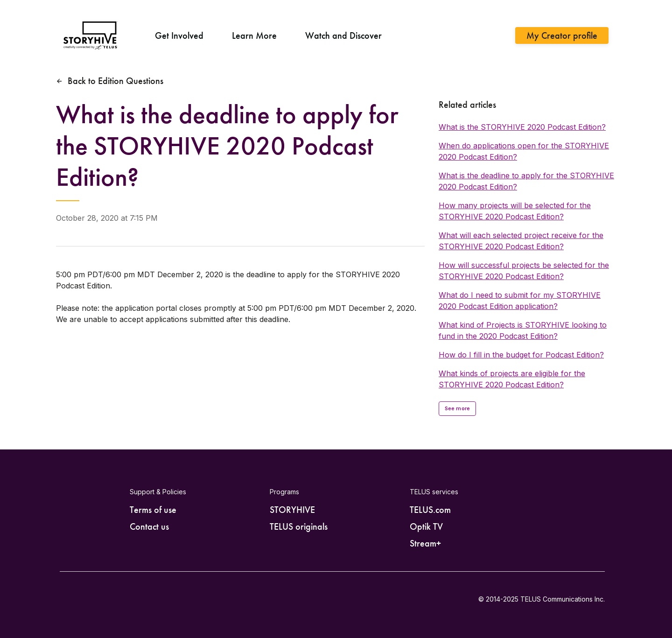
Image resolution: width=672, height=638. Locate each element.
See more (457, 408)
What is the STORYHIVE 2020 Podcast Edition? (522, 127)
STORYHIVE (292, 510)
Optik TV (426, 526)
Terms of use (153, 510)
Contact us (149, 526)
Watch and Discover (343, 35)
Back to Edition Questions (115, 81)
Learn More (254, 35)
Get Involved (179, 35)
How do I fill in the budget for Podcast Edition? (521, 355)
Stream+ (425, 543)
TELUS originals (299, 526)
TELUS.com (430, 510)
